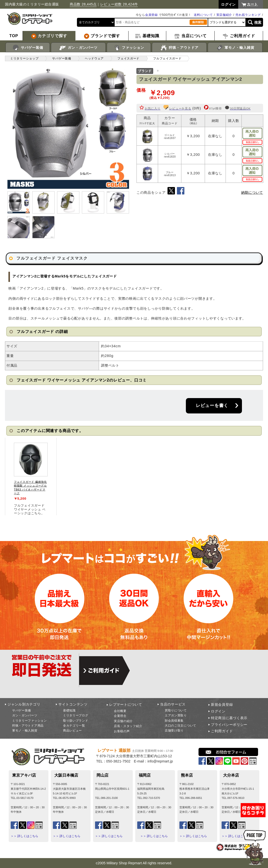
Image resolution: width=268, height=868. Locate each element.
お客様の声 (122, 731)
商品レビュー (72, 731)
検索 (258, 22)
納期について (252, 192)
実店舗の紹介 (123, 721)
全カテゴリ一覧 (74, 726)
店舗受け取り (174, 731)
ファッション (129, 48)
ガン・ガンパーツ (78, 48)
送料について (203, 15)
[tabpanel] (31, 476)
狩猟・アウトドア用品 (28, 726)
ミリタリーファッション (30, 721)
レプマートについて (126, 705)
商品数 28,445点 (83, 4)
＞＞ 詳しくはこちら (24, 836)
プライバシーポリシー (229, 725)
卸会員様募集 (174, 721)
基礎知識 (69, 710)
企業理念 (120, 716)
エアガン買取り (176, 715)
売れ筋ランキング (248, 15)
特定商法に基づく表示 (229, 718)
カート (252, 4)
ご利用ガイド (222, 731)
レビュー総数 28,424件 (119, 4)
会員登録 (151, 15)
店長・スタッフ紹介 (128, 726)
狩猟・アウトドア (179, 48)
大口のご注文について (181, 726)
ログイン (218, 711)
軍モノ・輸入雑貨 (235, 48)
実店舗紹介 (224, 15)
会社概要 (120, 711)
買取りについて (176, 710)
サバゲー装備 (28, 48)
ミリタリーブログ (76, 715)
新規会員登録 (222, 705)
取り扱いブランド (76, 721)
